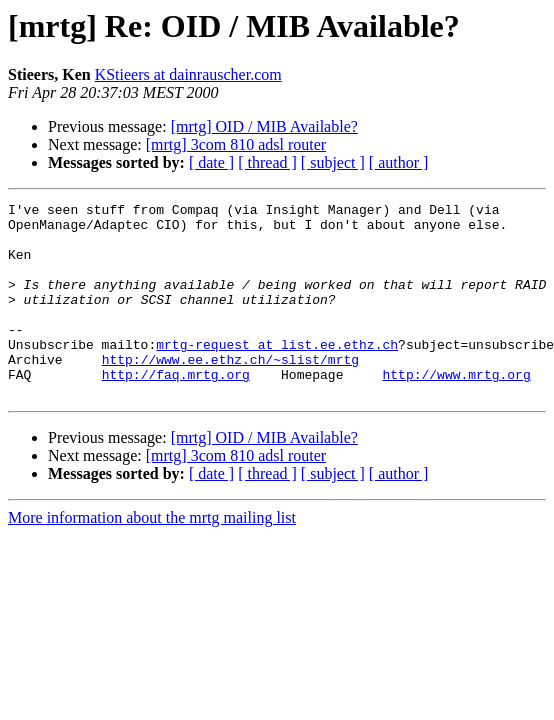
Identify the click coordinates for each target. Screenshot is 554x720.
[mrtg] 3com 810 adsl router (236, 144)
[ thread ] (267, 162)
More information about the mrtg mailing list (152, 556)
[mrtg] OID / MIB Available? (264, 126)
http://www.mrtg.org (456, 410)
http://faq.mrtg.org (176, 410)
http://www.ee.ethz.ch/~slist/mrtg (230, 392)
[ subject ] (333, 162)
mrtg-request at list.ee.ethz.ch (277, 374)
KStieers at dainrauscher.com (188, 74)
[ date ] (211, 162)
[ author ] (399, 162)
